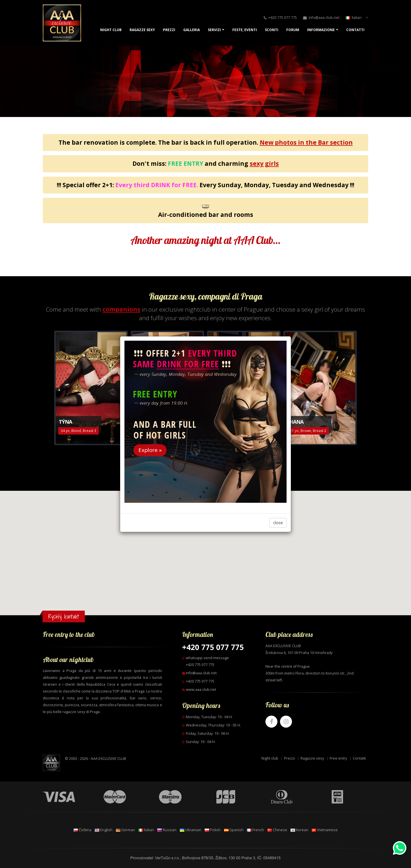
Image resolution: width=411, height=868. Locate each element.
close (278, 523)
